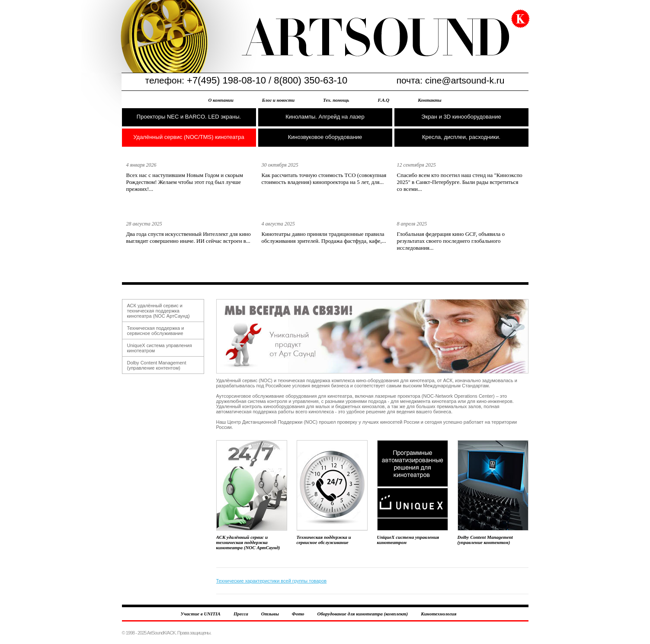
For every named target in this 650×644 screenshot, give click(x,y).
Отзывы (270, 614)
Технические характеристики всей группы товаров (272, 581)
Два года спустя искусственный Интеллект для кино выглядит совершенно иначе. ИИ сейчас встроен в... (189, 237)
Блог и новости (278, 100)
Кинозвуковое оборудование (325, 137)
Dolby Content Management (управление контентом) (157, 365)
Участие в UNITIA (201, 614)
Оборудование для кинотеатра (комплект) (363, 614)
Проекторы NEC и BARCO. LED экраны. (189, 117)
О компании (221, 100)
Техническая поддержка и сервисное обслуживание (156, 331)
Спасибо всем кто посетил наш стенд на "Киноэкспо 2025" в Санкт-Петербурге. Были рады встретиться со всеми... (460, 182)
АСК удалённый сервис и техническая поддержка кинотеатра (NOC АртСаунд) (158, 311)
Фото (298, 614)
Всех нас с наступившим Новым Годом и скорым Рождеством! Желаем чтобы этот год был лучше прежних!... (185, 182)
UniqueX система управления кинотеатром (413, 493)
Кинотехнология (439, 614)
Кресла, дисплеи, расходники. (461, 137)
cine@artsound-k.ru (465, 80)
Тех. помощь (336, 100)
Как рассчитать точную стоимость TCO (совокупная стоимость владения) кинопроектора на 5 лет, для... (324, 179)
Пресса (241, 614)
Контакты (429, 100)
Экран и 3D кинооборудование (461, 117)
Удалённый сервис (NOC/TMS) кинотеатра (189, 137)
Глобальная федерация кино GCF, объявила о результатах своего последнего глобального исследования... (451, 241)
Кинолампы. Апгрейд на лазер (325, 117)
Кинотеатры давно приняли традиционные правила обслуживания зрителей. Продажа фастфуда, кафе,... (324, 237)
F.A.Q (384, 100)
